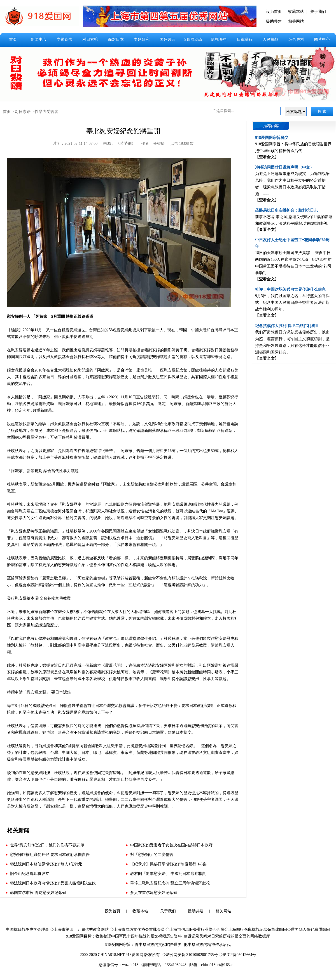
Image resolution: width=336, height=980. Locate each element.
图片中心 (322, 40)
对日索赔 (90, 40)
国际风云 (167, 40)
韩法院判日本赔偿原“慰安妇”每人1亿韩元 (46, 864)
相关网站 (296, 21)
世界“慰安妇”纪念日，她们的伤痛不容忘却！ (49, 845)
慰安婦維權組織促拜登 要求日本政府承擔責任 (50, 855)
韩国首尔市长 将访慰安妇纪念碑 (38, 893)
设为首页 (274, 12)
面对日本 (116, 40)
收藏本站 (296, 12)
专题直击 (64, 40)
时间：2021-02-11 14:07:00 (75, 144)
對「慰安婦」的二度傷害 (152, 855)
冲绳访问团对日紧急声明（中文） (284, 167)
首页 (13, 40)
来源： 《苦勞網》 (119, 144)
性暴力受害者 (46, 112)
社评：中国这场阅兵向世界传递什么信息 (290, 289)
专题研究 (142, 40)
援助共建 (274, 21)
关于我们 (318, 12)
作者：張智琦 (153, 144)
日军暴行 (245, 40)
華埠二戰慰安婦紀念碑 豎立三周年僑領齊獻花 (170, 883)
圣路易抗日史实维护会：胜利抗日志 (286, 210)
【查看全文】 (267, 157)
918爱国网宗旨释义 (272, 138)
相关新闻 (18, 830)
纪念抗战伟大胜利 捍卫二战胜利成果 (287, 326)
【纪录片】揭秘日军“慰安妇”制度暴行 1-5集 (168, 864)
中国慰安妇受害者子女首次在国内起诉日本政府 (171, 845)
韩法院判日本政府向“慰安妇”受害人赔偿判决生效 (53, 883)
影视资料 (219, 40)
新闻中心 (39, 40)
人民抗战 (270, 40)
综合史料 (296, 40)
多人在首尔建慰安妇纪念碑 (154, 893)
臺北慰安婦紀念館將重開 (123, 131)
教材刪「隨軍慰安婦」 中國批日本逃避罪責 (168, 874)
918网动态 (193, 40)
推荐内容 (271, 126)
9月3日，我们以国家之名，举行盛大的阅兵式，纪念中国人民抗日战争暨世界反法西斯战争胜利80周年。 (292, 303)
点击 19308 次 (182, 144)
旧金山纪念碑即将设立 (30, 874)
